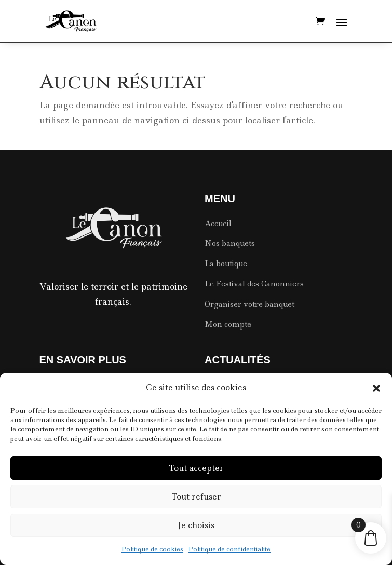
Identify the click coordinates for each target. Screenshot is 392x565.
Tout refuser (196, 497)
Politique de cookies (152, 549)
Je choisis (196, 525)
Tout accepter (196, 468)
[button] (376, 388)
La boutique (226, 264)
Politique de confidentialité (229, 549)
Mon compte (228, 324)
